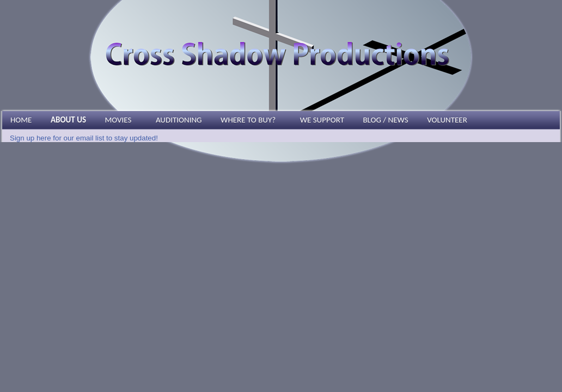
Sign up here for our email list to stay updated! (84, 138)
